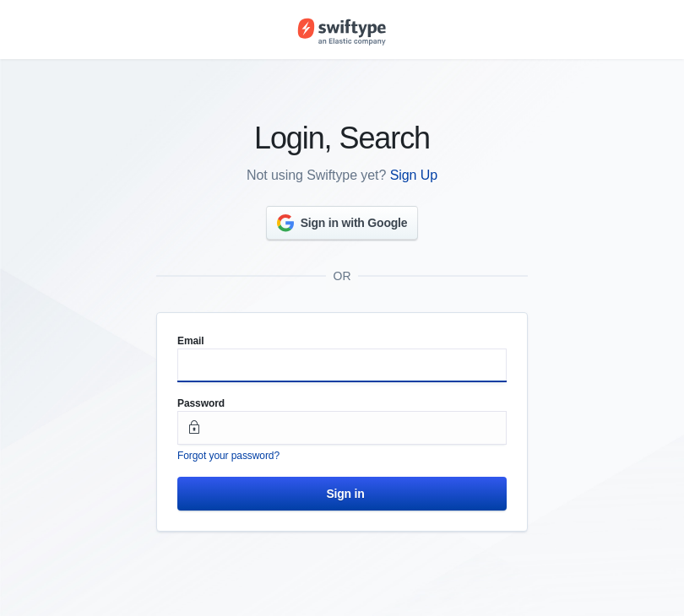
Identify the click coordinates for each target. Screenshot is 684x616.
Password (201, 403)
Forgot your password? (228, 456)
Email (191, 341)
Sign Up (414, 175)
